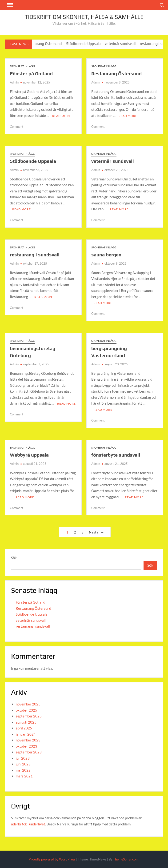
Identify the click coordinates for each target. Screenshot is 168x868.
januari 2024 (26, 734)
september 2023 (29, 752)
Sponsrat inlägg (22, 66)
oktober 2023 (26, 746)
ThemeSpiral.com (126, 859)
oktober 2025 (26, 710)
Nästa (94, 532)
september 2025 (29, 716)
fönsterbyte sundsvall (116, 455)
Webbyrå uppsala (29, 455)
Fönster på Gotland (31, 74)
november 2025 (28, 704)
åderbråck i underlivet (28, 824)
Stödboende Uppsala (86, 44)
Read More (62, 116)
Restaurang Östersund (46, 44)
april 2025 (24, 728)
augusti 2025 (26, 722)
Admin (14, 82)
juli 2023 (23, 758)
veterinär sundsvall (123, 44)
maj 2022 (23, 770)
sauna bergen (106, 255)
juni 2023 (23, 764)
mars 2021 (24, 776)
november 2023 (28, 740)
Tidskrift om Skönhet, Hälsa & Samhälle (84, 17)
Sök (14, 558)
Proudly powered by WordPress (52, 859)
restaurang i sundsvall (35, 255)
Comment (17, 127)
